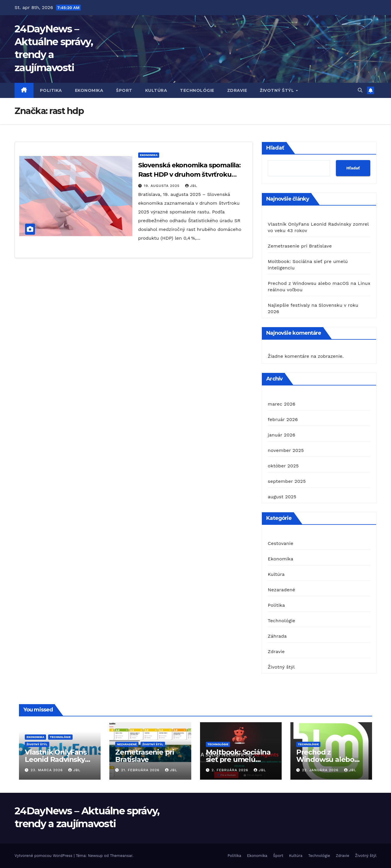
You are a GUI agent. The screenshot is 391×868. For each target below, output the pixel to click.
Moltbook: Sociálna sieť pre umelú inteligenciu (238, 759)
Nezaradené (281, 590)
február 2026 (283, 419)
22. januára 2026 (321, 770)
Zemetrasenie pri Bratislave (300, 246)
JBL (191, 186)
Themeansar (121, 856)
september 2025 (287, 481)
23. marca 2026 (47, 770)
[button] (360, 90)
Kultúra (156, 90)
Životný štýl (278, 90)
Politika (51, 90)
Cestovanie (280, 543)
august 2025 (282, 497)
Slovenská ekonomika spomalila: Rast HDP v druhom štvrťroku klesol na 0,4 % (189, 175)
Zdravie (237, 90)
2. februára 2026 (230, 770)
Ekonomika (89, 90)
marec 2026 (282, 404)
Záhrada (277, 636)
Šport (124, 90)
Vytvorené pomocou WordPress (44, 856)
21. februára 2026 (141, 770)
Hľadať (275, 148)
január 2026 (281, 435)
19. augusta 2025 (163, 186)
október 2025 (283, 466)
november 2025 (286, 450)
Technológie (197, 90)
